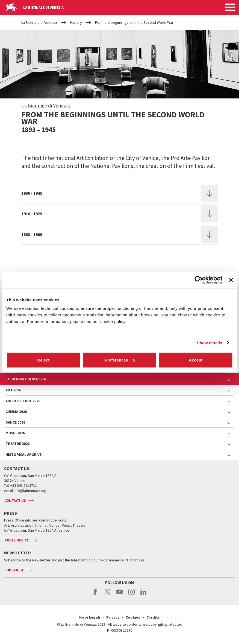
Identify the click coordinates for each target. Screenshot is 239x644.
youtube (119, 595)
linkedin (144, 595)
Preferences (120, 360)
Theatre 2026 (17, 444)
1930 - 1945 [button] (32, 193)
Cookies (133, 617)
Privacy (113, 617)
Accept (196, 360)
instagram (132, 595)
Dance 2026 (15, 422)
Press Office (17, 540)
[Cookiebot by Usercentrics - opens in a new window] (199, 280)
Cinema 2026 (16, 412)
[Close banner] (231, 280)
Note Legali (90, 617)
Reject (43, 360)
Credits (153, 617)
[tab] (120, 193)
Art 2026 (13, 390)
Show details (210, 343)
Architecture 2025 (23, 401)
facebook (95, 595)
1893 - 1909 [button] (32, 234)
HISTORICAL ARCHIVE (23, 454)
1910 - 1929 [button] (32, 214)
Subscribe (14, 570)
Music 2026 (15, 433)
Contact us (15, 500)
